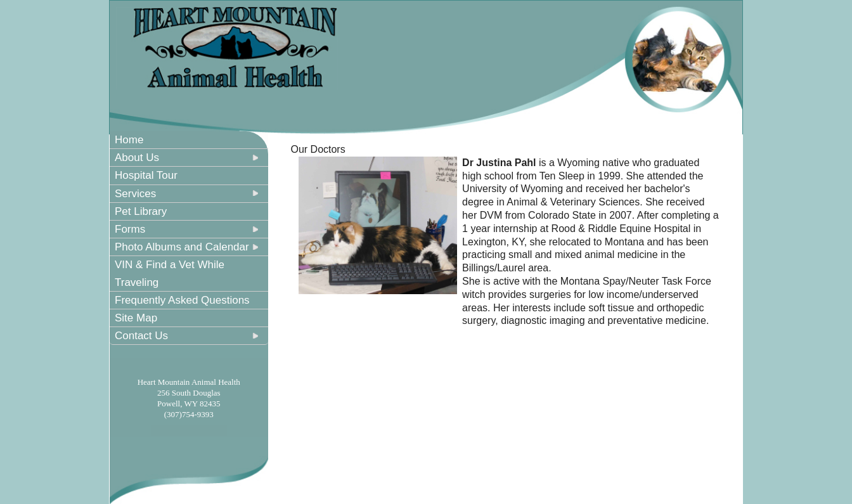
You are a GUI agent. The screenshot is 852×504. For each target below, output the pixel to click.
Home (129, 140)
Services (135, 194)
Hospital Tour (146, 175)
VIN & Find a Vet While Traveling (170, 273)
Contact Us (141, 336)
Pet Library (141, 211)
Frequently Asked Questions (182, 300)
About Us (137, 158)
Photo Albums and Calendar (182, 247)
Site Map (136, 318)
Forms (130, 229)
